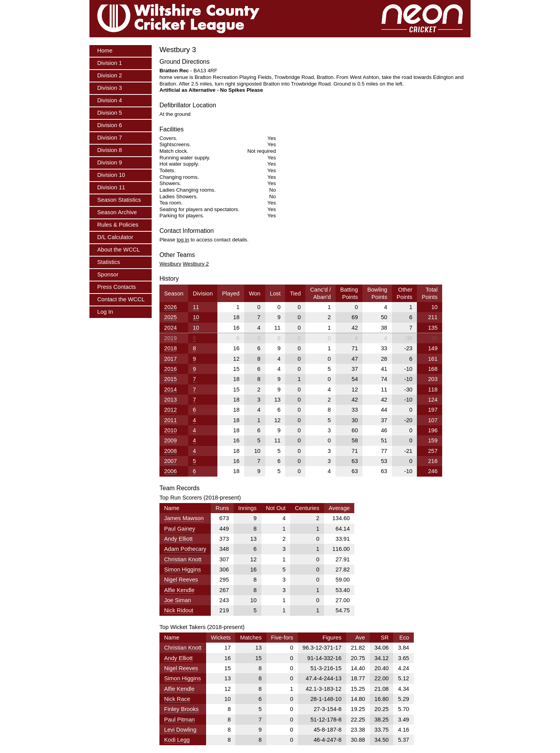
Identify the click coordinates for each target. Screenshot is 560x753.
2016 (171, 369)
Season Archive (117, 212)
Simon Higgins (183, 570)
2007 (171, 461)
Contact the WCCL (121, 299)
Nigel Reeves (181, 580)
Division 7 (110, 138)
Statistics (109, 262)
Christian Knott (183, 559)
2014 (171, 390)
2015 (171, 379)
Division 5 (110, 113)
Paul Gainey (180, 529)
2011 (171, 420)
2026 (171, 307)
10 (196, 317)
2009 (171, 440)
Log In (105, 312)
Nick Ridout (179, 610)
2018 (171, 348)
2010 (171, 430)
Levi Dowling (180, 730)
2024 (171, 328)
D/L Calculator (115, 237)
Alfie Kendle (179, 590)
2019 (171, 338)
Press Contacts (116, 287)
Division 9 (110, 162)
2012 (171, 410)
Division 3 (110, 88)
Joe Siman (178, 600)
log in (183, 240)
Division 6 (110, 125)
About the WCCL (119, 250)
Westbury (170, 264)
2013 (171, 400)
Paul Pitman (179, 720)
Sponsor (108, 274)
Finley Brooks (181, 709)
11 (196, 307)
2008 (171, 451)
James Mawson (184, 518)
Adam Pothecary (185, 549)
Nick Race (177, 699)
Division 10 (111, 175)
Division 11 (111, 187)
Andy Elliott (178, 539)
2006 (171, 471)
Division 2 (110, 75)
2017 (171, 359)
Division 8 (110, 150)
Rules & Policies (118, 225)
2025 (171, 317)
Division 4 (110, 100)
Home (105, 51)
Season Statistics (119, 200)
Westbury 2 (196, 264)
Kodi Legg (177, 740)
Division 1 (110, 63)
